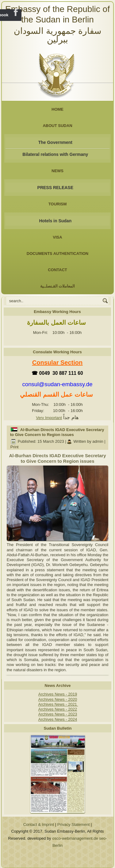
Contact (57, 270)
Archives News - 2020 (58, 699)
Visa (57, 237)
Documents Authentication (58, 254)
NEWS (57, 171)
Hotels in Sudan (55, 221)
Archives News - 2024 (58, 719)
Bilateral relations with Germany (55, 154)
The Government (55, 142)
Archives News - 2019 (58, 694)
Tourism (58, 204)
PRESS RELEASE (55, 188)
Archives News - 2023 (58, 714)
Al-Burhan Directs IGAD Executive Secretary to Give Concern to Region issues (57, 432)
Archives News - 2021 (58, 704)
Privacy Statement (74, 824)
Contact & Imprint (39, 824)
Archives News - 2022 (58, 709)
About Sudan (57, 126)
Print (15, 447)
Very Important (49, 418)
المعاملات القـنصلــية (58, 286)
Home (57, 109)
